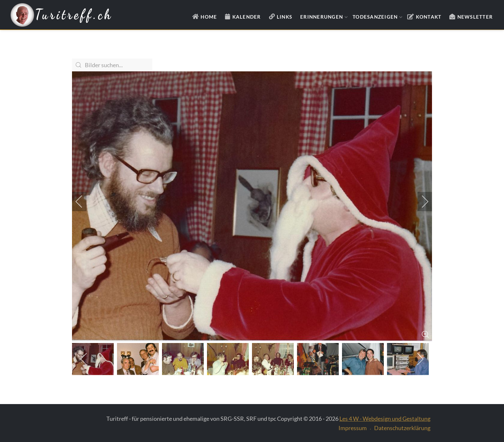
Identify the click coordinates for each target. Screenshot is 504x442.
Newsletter (475, 17)
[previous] (83, 202)
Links (284, 17)
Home (209, 17)
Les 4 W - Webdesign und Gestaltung (385, 419)
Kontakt (429, 17)
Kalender (247, 17)
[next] (421, 202)
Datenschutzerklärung (402, 428)
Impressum (353, 428)
